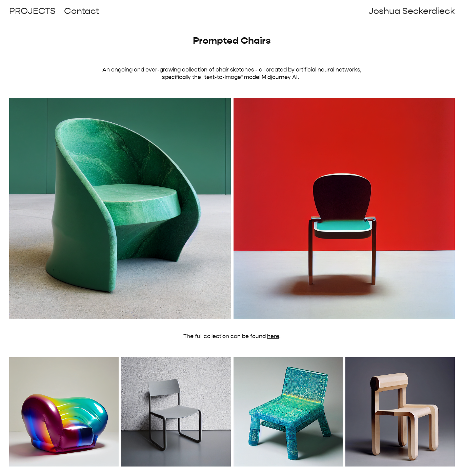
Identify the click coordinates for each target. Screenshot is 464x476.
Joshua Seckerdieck (412, 11)
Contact (82, 11)
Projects (32, 11)
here (273, 336)
